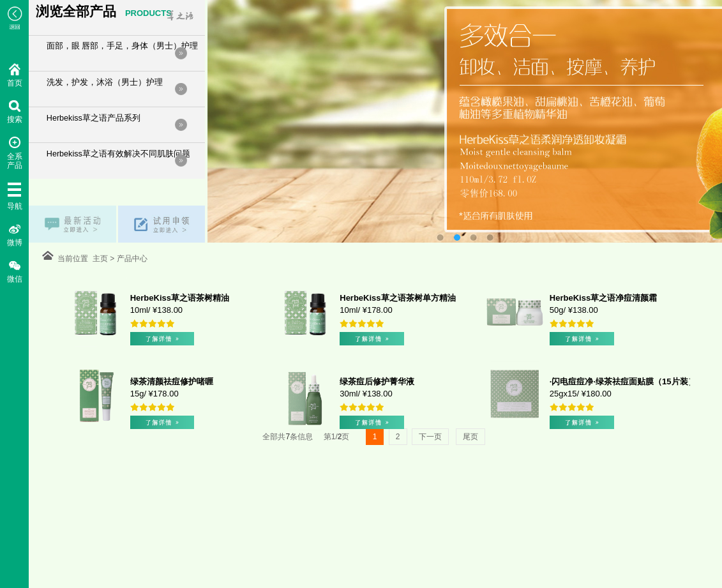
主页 (101, 259)
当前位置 (75, 259)
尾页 (470, 437)
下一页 (430, 437)
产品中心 (130, 259)
